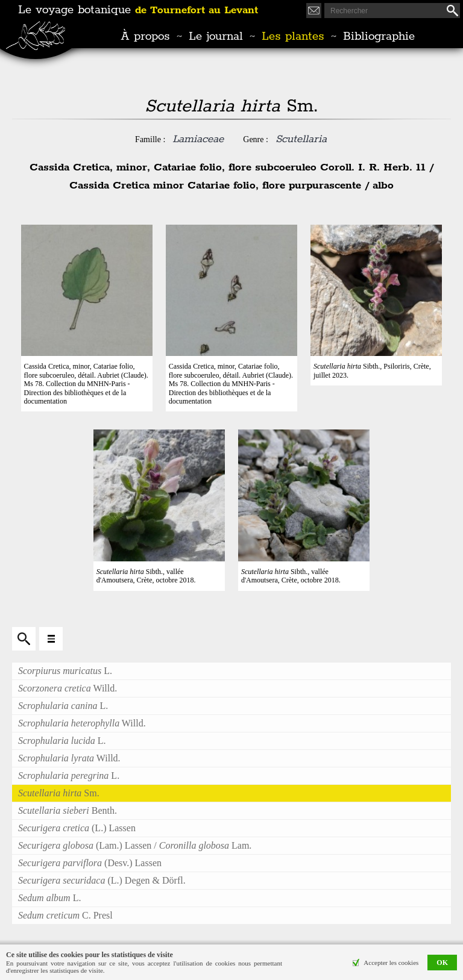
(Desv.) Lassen (90, 863)
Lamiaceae (198, 139)
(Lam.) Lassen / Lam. (135, 845)
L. (65, 671)
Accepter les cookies (391, 963)
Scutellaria (301, 139)
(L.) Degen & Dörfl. (102, 880)
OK (442, 963)
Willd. (68, 688)
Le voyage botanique (138, 10)
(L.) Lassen (77, 828)
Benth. (68, 810)
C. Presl (65, 915)
